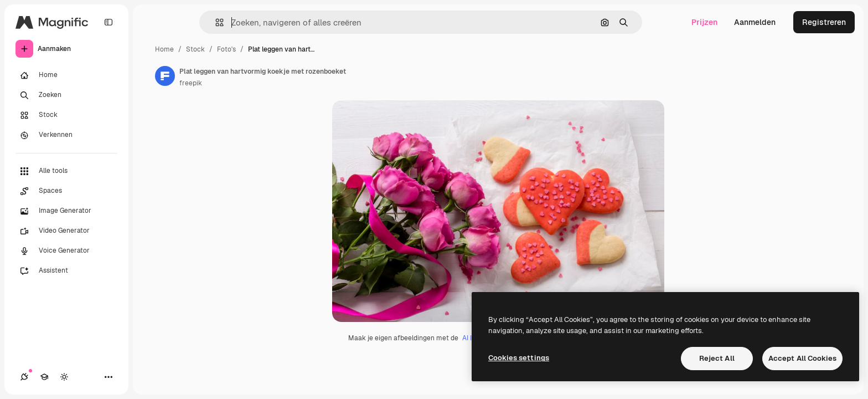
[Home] (66, 75)
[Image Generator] (66, 211)
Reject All (717, 358)
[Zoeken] (66, 95)
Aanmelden (755, 22)
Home (164, 49)
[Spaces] (66, 191)
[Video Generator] (66, 231)
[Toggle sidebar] (108, 22)
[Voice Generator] (66, 251)
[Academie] (44, 377)
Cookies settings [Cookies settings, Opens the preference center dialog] (519, 358)
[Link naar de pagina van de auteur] (165, 76)
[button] (215, 22)
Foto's (226, 49)
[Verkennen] (66, 135)
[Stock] (66, 115)
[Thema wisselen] (64, 377)
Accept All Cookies (802, 358)
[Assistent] (66, 271)
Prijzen (704, 22)
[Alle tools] (66, 171)
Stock (195, 49)
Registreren (824, 22)
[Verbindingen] (24, 377)
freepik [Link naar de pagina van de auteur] (191, 83)
